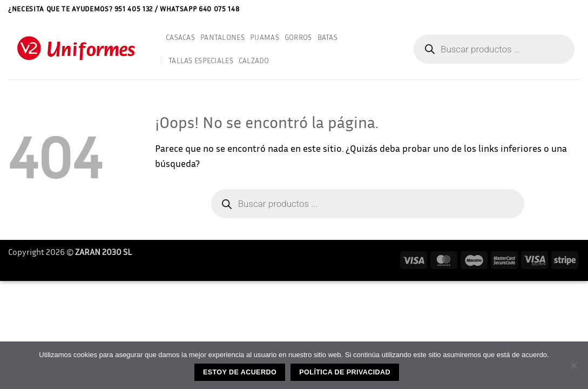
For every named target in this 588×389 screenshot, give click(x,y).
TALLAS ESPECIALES (201, 60)
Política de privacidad (345, 372)
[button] (576, 9)
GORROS (298, 37)
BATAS (327, 37)
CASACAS (180, 37)
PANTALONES (222, 37)
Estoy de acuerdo (240, 372)
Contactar (549, 8)
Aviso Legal (508, 8)
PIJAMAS (265, 37)
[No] (573, 368)
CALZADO (254, 60)
